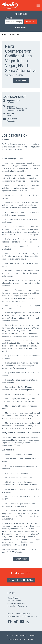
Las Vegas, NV (14, 34)
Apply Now (21, 81)
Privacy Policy (13, 639)
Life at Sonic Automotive (17, 606)
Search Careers (13, 598)
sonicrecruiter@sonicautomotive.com (21, 616)
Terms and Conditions (26, 639)
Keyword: (9, 18)
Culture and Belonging (16, 603)
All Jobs (4, 34)
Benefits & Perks (14, 601)
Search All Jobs (21, 27)
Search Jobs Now (21, 580)
